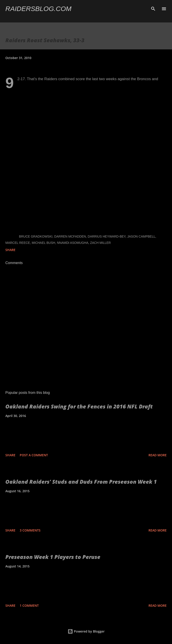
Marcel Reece (18, 243)
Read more (158, 455)
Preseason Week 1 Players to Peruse (53, 557)
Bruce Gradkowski (36, 236)
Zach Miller (100, 243)
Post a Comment (34, 455)
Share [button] (10, 250)
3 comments (30, 530)
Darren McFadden (70, 236)
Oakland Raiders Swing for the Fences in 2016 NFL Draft (79, 406)
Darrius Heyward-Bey (107, 236)
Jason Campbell (141, 236)
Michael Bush (44, 243)
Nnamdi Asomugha (73, 243)
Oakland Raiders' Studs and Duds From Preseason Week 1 (81, 482)
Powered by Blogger (86, 631)
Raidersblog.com (38, 9)
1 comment (29, 605)
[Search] (153, 8)
